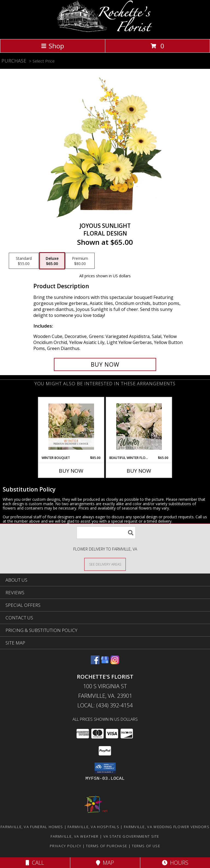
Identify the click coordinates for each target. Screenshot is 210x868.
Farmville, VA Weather (75, 836)
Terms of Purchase (107, 846)
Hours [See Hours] (175, 863)
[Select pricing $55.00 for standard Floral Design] (24, 261)
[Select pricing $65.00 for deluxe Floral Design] (52, 261)
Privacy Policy (65, 846)
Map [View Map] (105, 863)
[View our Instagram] (115, 662)
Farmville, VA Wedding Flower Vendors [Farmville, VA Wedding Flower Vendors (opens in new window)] (167, 827)
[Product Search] (106, 533)
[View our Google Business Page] (105, 662)
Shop (52, 46)
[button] (105, 768)
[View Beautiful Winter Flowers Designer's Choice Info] (139, 426)
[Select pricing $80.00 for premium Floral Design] (80, 261)
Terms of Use (146, 846)
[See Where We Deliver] (105, 564)
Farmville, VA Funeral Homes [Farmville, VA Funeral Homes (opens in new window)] (32, 827)
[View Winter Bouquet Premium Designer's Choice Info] (71, 427)
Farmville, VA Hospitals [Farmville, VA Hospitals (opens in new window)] (93, 827)
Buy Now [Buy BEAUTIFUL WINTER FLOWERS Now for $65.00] (139, 471)
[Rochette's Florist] (105, 31)
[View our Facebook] (95, 662)
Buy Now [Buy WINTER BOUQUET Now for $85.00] (71, 471)
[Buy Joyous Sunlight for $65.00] (105, 364)
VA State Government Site (131, 836)
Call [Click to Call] (35, 863)
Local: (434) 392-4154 (105, 705)
